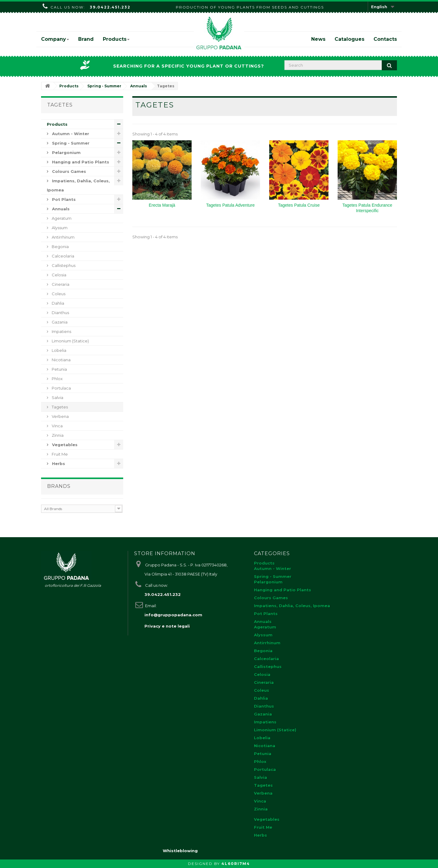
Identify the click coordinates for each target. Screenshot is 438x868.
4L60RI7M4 (236, 864)
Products (116, 39)
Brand (86, 39)
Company (55, 39)
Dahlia (57, 303)
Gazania (59, 322)
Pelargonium (66, 152)
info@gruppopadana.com (173, 615)
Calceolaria (63, 256)
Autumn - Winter (70, 134)
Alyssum (59, 228)
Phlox (57, 379)
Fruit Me (59, 454)
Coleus (58, 294)
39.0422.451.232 (110, 7)
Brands (59, 486)
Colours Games (68, 171)
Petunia (59, 369)
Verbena (60, 416)
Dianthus (60, 313)
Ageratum (61, 218)
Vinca (57, 426)
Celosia (59, 275)
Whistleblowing (180, 851)
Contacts (385, 39)
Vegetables (64, 445)
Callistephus (63, 265)
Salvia (57, 397)
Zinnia (57, 435)
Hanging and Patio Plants (80, 162)
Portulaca (61, 388)
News (318, 39)
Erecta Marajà (162, 205)
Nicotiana (61, 360)
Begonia (60, 247)
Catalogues (349, 39)
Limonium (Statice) (70, 341)
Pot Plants (63, 199)
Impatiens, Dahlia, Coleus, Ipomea (78, 185)
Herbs (58, 464)
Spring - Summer (70, 143)
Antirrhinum (63, 237)
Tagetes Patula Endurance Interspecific (367, 208)
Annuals (60, 209)
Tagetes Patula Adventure (231, 205)
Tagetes (59, 407)
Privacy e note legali (167, 626)
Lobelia (59, 350)
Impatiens (61, 331)
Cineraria (60, 284)
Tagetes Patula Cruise (299, 205)
